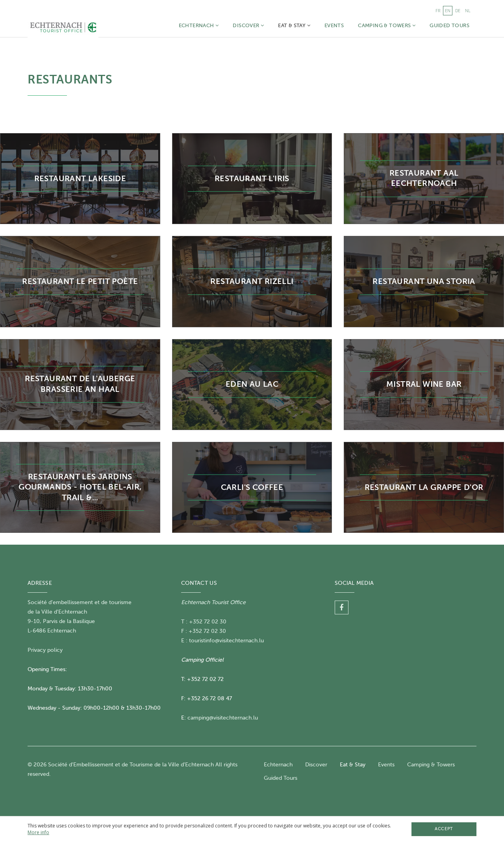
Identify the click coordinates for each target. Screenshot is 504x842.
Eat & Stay (294, 25)
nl (468, 10)
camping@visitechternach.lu (223, 718)
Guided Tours (449, 25)
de (458, 10)
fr (438, 10)
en (448, 10)
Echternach (199, 25)
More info (38, 832)
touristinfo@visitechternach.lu (226, 641)
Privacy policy (45, 650)
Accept (444, 829)
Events (334, 25)
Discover (248, 25)
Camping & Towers (387, 25)
